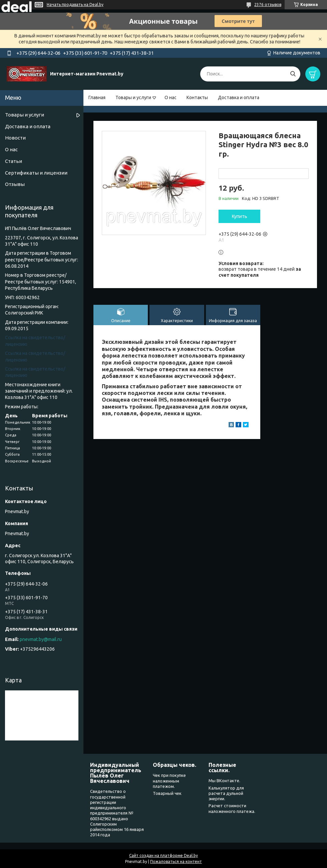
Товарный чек (167, 793)
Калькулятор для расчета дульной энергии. (226, 793)
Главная (97, 97)
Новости (15, 138)
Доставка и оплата (239, 97)
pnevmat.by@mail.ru (41, 639)
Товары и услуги (133, 97)
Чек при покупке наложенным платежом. (169, 781)
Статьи (14, 161)
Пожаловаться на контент (176, 861)
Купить (240, 216)
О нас (171, 97)
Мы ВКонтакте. (224, 781)
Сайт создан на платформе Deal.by (163, 855)
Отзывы (15, 184)
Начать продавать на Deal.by (75, 5)
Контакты (197, 97)
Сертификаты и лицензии (36, 173)
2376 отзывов (268, 5)
